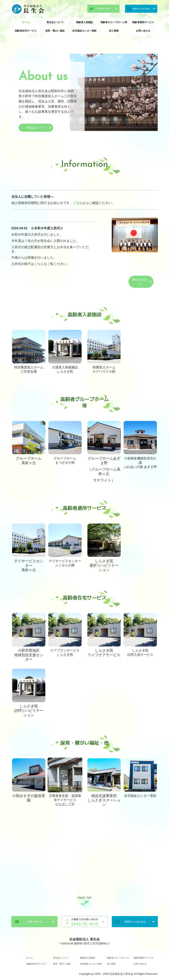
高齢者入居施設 (84, 22)
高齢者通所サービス (143, 22)
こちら (78, 203)
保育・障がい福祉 (55, 31)
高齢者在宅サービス (26, 31)
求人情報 (114, 31)
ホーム (26, 22)
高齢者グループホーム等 (114, 22)
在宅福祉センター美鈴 (84, 31)
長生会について (55, 22)
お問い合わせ (143, 31)
